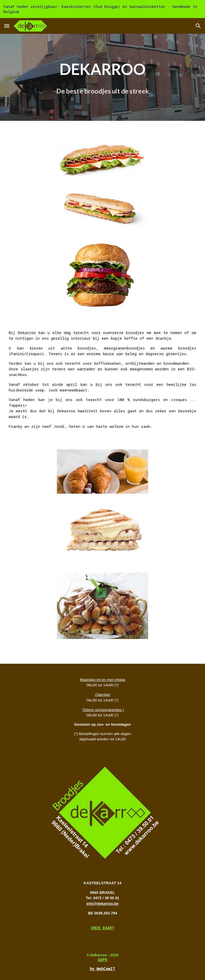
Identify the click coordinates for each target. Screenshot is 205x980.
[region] (102, 9)
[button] (7, 26)
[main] (102, 77)
